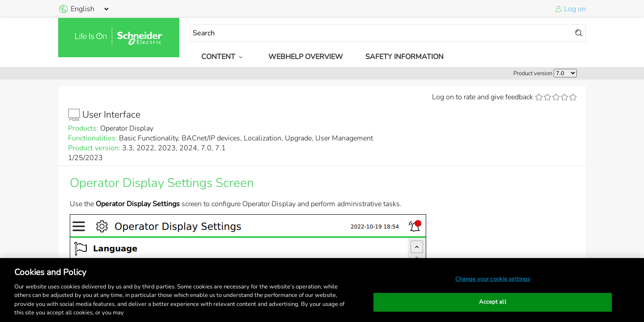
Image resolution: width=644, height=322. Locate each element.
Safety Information (405, 57)
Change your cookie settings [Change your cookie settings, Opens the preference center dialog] (493, 279)
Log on (575, 9)
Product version (533, 73)
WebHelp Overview (306, 57)
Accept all (492, 302)
